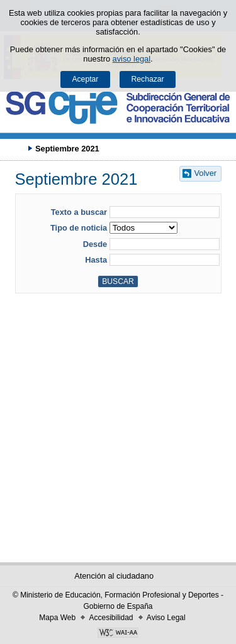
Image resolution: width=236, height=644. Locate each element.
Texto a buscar (79, 212)
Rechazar (148, 79)
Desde (95, 244)
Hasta (96, 260)
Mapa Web (57, 618)
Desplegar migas (16, 148)
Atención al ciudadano (114, 576)
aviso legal (132, 59)
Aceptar (85, 79)
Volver (206, 173)
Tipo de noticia (79, 228)
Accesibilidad (111, 618)
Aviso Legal (166, 618)
